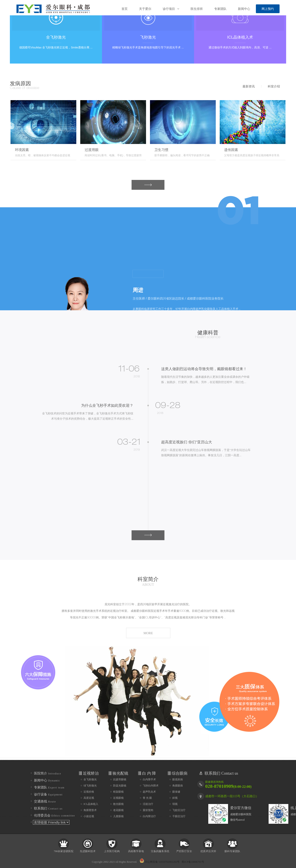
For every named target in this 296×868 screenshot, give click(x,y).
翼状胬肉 (148, 810)
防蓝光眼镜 (120, 786)
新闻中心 (47, 780)
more (148, 274)
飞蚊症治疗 (179, 810)
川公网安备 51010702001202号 (160, 861)
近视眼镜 (118, 798)
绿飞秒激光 (90, 786)
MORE (142, 186)
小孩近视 (89, 816)
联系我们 (48, 808)
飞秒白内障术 (151, 786)
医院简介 (48, 773)
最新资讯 (249, 86)
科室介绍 (274, 86)
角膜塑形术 (90, 810)
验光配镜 (120, 773)
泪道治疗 (148, 804)
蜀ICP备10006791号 (193, 862)
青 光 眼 (147, 798)
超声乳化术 (149, 792)
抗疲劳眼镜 (120, 779)
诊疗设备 (48, 794)
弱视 (175, 804)
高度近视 (89, 798)
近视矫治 (91, 773)
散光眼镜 (118, 804)
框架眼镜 (118, 792)
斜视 (175, 798)
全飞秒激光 (90, 779)
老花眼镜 (118, 810)
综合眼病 (180, 773)
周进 (138, 290)
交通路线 (45, 801)
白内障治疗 (149, 816)
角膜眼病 (178, 786)
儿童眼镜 (118, 816)
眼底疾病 (178, 779)
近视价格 (89, 792)
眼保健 (176, 792)
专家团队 (49, 787)
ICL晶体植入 (91, 804)
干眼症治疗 (179, 816)
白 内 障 (149, 773)
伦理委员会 (54, 815)
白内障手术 (149, 779)
